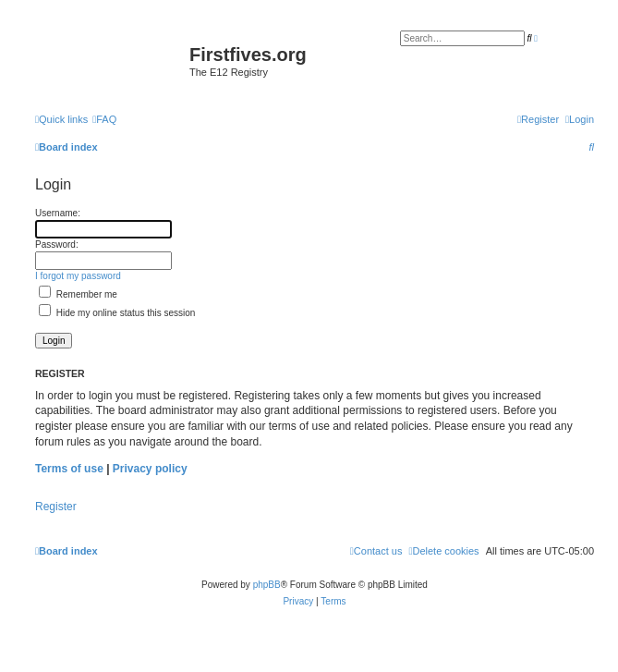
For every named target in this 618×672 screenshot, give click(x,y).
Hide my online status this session (117, 313)
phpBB (267, 585)
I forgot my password (78, 276)
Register (56, 507)
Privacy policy (150, 469)
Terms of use (69, 469)
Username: (58, 213)
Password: (57, 244)
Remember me (78, 294)
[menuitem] (104, 119)
